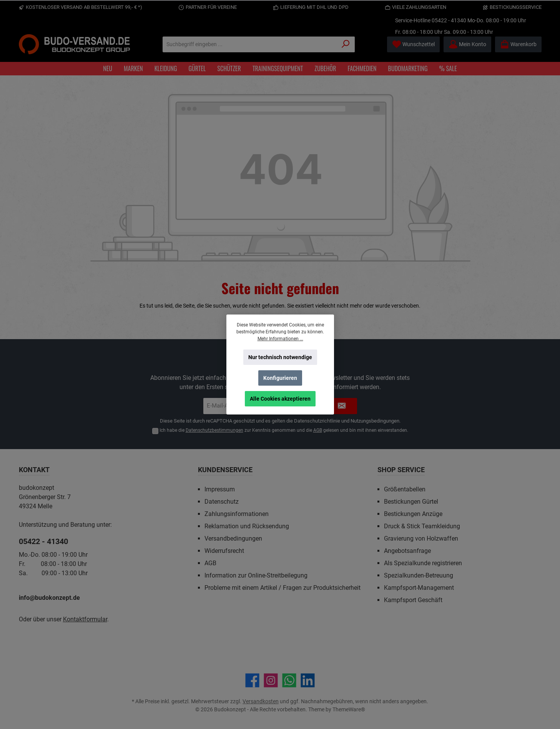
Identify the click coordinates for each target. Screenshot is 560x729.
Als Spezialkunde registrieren (423, 563)
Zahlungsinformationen (237, 514)
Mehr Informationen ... (280, 339)
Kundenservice (225, 470)
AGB (318, 430)
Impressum (220, 489)
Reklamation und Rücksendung (247, 526)
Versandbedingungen (233, 538)
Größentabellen (405, 489)
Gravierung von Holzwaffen (421, 538)
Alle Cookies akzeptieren (280, 399)
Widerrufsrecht (224, 551)
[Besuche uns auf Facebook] (252, 680)
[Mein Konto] (467, 44)
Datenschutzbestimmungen (214, 430)
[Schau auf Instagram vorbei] (271, 680)
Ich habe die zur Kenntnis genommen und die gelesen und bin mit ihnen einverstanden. (284, 430)
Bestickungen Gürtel (411, 502)
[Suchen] (346, 44)
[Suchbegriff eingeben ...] (250, 44)
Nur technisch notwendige (280, 357)
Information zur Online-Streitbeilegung (256, 575)
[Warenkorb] (518, 44)
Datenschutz (222, 502)
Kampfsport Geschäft (413, 600)
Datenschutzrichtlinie (317, 421)
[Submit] (342, 406)
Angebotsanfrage (407, 551)
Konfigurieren (280, 378)
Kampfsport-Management (419, 588)
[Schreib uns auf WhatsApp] (289, 680)
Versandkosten (261, 701)
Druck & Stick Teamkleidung (422, 526)
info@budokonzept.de (49, 598)
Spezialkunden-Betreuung (419, 575)
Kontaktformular (85, 619)
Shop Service (401, 470)
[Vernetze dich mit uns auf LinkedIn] (308, 680)
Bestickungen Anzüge (413, 514)
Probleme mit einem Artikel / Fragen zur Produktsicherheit (282, 588)
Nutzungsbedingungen (375, 421)
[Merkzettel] (413, 44)
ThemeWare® (349, 709)
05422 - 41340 (449, 20)
